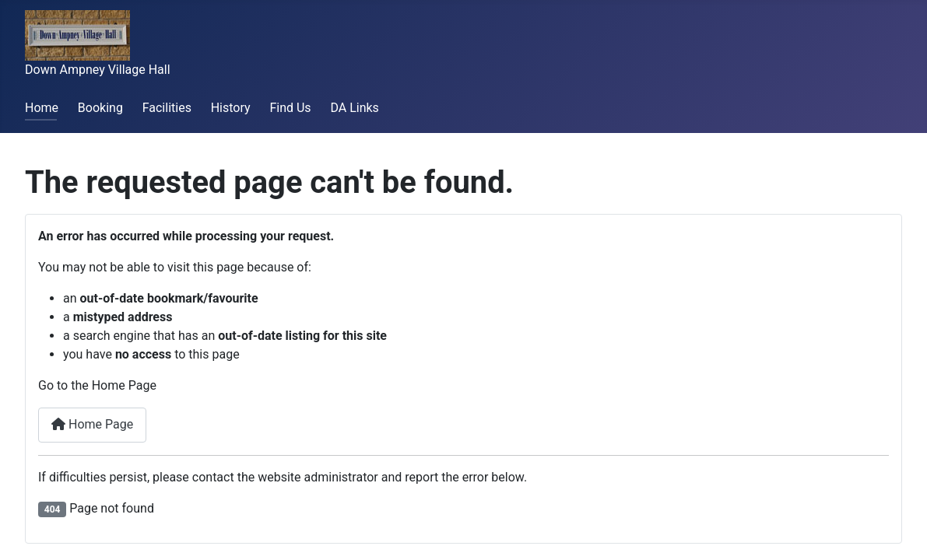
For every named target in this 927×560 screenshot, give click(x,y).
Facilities (167, 108)
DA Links (354, 108)
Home (42, 108)
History (231, 108)
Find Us (290, 108)
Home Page (92, 424)
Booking (100, 108)
